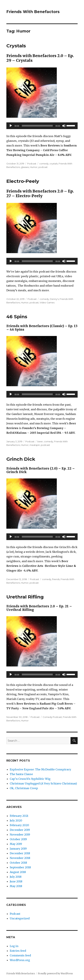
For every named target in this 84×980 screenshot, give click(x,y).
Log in (14, 946)
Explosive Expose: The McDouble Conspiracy (40, 769)
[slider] (37, 126)
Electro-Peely (23, 181)
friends (56, 579)
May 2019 (16, 844)
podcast (43, 167)
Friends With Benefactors (33, 12)
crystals (54, 164)
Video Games (47, 303)
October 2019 (18, 839)
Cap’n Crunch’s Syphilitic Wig (30, 779)
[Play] (11, 126)
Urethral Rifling (25, 597)
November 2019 (20, 835)
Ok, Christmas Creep (24, 788)
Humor (34, 167)
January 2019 (18, 849)
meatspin (35, 445)
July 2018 (16, 877)
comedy (44, 164)
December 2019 (20, 830)
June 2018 (16, 881)
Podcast (32, 164)
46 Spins (17, 317)
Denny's (54, 299)
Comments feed (20, 955)
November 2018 (20, 858)
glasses (25, 167)
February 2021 (19, 816)
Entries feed (18, 951)
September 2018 (20, 867)
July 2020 (16, 820)
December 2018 (20, 853)
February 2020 (19, 825)
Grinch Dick (21, 459)
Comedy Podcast (52, 717)
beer (40, 441)
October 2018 (18, 863)
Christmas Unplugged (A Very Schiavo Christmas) (43, 783)
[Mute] (64, 126)
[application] (42, 126)
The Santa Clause (21, 774)
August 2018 (18, 872)
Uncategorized (20, 918)
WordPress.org (20, 960)
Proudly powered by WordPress (55, 974)
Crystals (16, 46)
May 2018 (16, 886)
